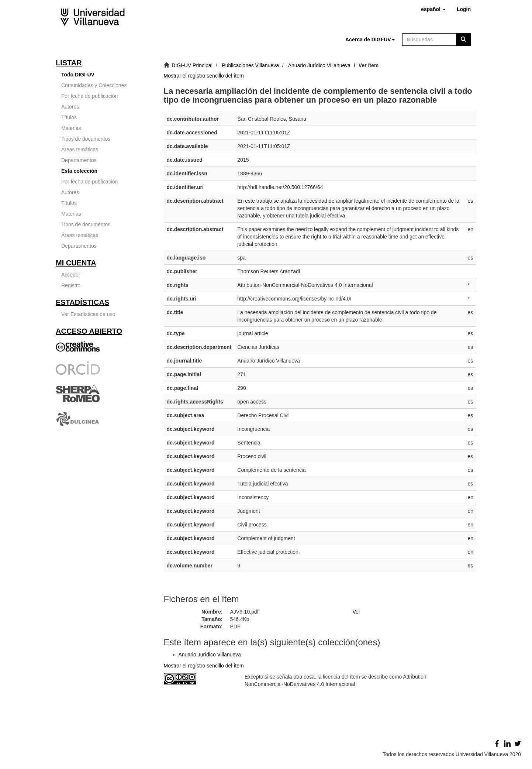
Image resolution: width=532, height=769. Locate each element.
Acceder (71, 275)
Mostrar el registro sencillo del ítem (204, 76)
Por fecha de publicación (89, 96)
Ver (356, 612)
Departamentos (79, 160)
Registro (71, 285)
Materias (71, 128)
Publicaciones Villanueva (250, 65)
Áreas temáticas (80, 150)
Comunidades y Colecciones (94, 85)
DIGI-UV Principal (192, 65)
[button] (433, 9)
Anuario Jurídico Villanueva (319, 65)
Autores (70, 107)
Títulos (69, 117)
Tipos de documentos (86, 139)
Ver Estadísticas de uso (88, 314)
